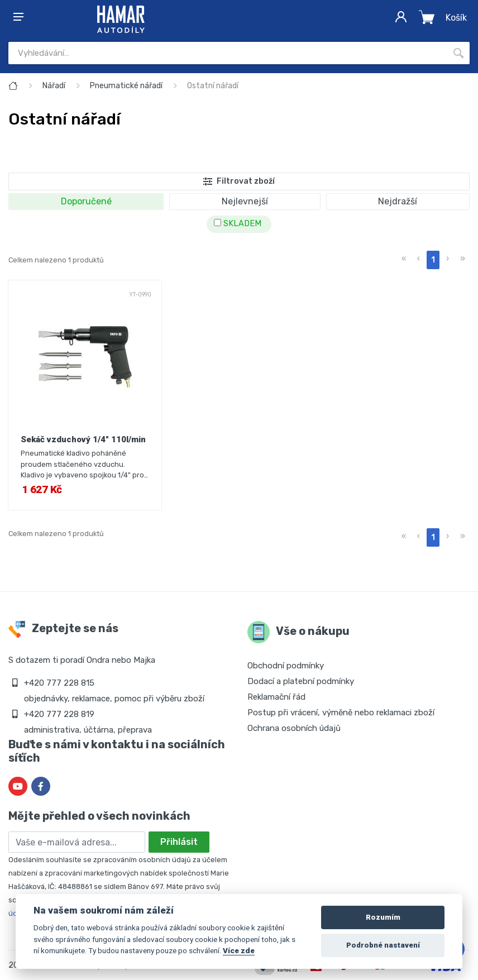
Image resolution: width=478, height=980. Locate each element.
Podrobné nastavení (383, 945)
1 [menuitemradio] (433, 260)
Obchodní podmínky (286, 666)
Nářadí (54, 86)
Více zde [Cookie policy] (239, 950)
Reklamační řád (276, 697)
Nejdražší (398, 201)
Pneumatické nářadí (126, 86)
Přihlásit (179, 842)
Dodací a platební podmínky (301, 681)
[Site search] (228, 53)
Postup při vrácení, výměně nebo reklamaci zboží (341, 713)
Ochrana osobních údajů (294, 728)
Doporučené (86, 201)
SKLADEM (238, 224)
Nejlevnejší (245, 201)
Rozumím (383, 917)
